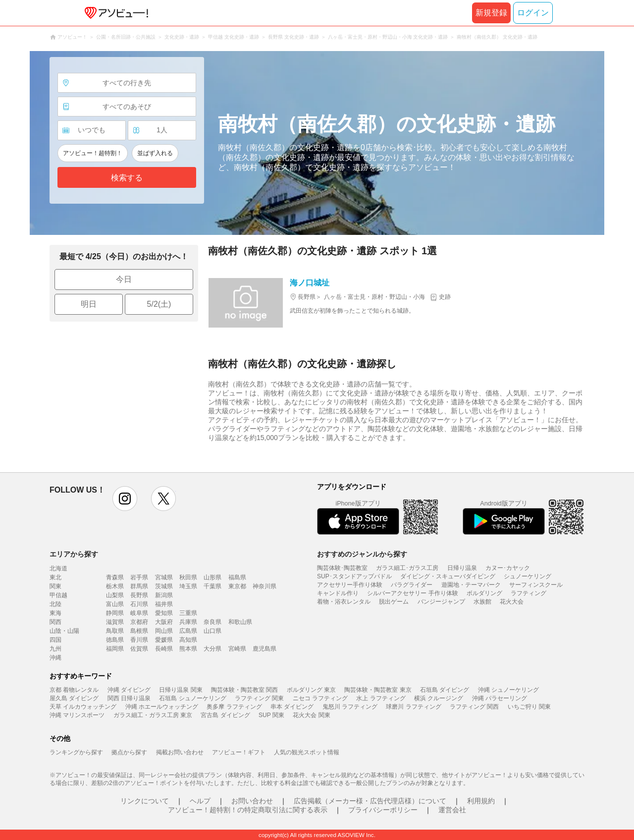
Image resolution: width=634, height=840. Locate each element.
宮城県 (164, 577)
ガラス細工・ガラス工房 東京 (153, 715)
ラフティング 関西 (474, 707)
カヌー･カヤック (508, 568)
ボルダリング (484, 593)
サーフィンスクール (536, 585)
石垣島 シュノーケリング (192, 698)
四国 (55, 640)
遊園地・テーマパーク (471, 585)
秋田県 (188, 577)
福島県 (237, 577)
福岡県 (115, 649)
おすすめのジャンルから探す (362, 554)
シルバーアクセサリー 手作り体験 (412, 593)
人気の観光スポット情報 (307, 752)
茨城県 (164, 586)
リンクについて (145, 801)
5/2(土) (159, 304)
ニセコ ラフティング (320, 698)
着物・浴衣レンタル (344, 602)
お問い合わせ (252, 801)
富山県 (115, 604)
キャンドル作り (338, 593)
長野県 (139, 595)
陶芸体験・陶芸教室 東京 (378, 690)
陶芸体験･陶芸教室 (342, 568)
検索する (127, 178)
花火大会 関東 (311, 715)
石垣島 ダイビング (445, 690)
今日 (124, 279)
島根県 (139, 631)
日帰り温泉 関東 (181, 690)
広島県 (188, 631)
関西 (55, 622)
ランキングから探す (76, 752)
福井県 (164, 604)
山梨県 (115, 595)
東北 (55, 577)
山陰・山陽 (64, 631)
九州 (55, 649)
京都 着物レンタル (74, 690)
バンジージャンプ (441, 602)
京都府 (139, 622)
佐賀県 (139, 649)
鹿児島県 (264, 649)
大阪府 (164, 622)
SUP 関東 (271, 715)
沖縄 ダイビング (129, 690)
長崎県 (164, 649)
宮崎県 (237, 649)
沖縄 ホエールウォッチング (162, 707)
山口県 (212, 631)
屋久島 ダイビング (74, 698)
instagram (125, 499)
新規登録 (491, 13)
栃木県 (115, 586)
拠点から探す (129, 752)
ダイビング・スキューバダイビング (448, 576)
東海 (55, 613)
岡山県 (164, 631)
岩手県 (139, 577)
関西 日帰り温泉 (129, 698)
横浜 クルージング (439, 698)
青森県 (115, 577)
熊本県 (188, 649)
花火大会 (512, 602)
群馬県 (139, 586)
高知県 (188, 640)
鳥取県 (115, 631)
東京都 (237, 586)
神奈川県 (264, 586)
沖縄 (55, 658)
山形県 (212, 577)
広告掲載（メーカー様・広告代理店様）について (370, 801)
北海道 (58, 568)
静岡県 (115, 613)
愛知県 (164, 613)
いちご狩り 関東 (529, 707)
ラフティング (528, 593)
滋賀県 (115, 622)
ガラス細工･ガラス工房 (407, 568)
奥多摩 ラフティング (234, 707)
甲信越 (58, 595)
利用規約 (481, 801)
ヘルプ (200, 801)
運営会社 (452, 810)
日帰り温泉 (462, 568)
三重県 (188, 613)
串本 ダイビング (292, 707)
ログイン (533, 13)
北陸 (55, 604)
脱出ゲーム (394, 602)
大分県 (212, 649)
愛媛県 (164, 640)
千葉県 (212, 586)
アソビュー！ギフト (239, 752)
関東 (55, 586)
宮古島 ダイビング (225, 715)
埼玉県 (188, 586)
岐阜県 (139, 613)
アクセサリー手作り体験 (350, 585)
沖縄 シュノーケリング (508, 690)
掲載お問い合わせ (180, 752)
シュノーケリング (528, 576)
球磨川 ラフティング (413, 707)
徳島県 (115, 640)
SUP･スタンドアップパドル (354, 576)
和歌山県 (240, 622)
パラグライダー (412, 585)
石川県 (139, 604)
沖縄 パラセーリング (500, 698)
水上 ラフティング (381, 698)
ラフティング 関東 (259, 698)
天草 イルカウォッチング (83, 707)
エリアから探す (74, 554)
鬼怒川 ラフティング (350, 707)
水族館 (482, 602)
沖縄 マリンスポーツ (77, 715)
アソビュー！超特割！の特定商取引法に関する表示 (248, 810)
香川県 (139, 640)
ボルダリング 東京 (311, 690)
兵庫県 (188, 622)
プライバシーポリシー (383, 810)
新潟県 (164, 595)
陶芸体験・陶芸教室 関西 (244, 690)
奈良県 (212, 622)
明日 (89, 304)
